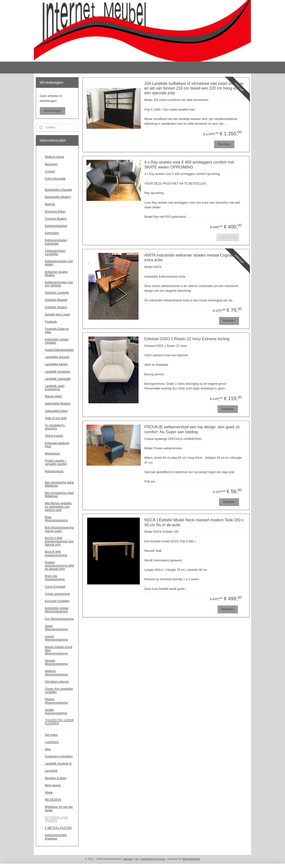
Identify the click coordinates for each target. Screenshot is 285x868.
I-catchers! (52, 742)
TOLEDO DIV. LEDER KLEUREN (60, 722)
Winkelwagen (52, 111)
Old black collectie (57, 682)
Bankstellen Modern (58, 197)
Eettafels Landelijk (57, 293)
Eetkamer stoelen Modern (56, 274)
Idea (48, 749)
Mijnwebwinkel (191, 859)
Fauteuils (51, 322)
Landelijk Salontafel (58, 379)
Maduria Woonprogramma (56, 673)
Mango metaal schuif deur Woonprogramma (59, 650)
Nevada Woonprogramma (56, 662)
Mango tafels (53, 396)
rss (137, 859)
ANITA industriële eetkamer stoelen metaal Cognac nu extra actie (192, 258)
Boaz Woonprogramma (56, 519)
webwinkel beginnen (153, 859)
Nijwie (49, 793)
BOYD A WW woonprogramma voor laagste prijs (59, 541)
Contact (50, 171)
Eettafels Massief (56, 300)
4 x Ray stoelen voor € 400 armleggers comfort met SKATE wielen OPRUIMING (189, 165)
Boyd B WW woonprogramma (56, 553)
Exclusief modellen (57, 601)
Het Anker (51, 735)
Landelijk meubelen (58, 372)
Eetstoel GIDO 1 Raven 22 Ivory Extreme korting (187, 339)
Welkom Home (55, 157)
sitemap (128, 859)
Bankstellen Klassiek (59, 190)
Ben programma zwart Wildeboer (60, 494)
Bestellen (224, 144)
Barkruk (50, 204)
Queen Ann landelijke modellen (59, 690)
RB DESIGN (53, 800)
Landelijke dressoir (57, 357)
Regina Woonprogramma (56, 701)
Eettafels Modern (56, 307)
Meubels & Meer (56, 778)
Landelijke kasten (56, 364)
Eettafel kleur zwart (58, 314)
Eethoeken (52, 233)
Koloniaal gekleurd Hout (57, 445)
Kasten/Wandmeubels (59, 350)
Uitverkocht (228, 237)
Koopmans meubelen (59, 756)
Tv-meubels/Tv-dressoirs (55, 427)
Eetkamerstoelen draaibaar (56, 837)
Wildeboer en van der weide (59, 808)
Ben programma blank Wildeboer (60, 484)
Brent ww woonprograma (55, 578)
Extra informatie (55, 179)
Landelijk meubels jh (58, 764)
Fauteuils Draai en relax (57, 330)
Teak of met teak (56, 418)
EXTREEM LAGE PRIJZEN (56, 819)
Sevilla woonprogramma (56, 711)
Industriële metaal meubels (57, 341)
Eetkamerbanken (56, 226)
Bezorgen (51, 164)
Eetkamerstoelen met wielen (59, 263)
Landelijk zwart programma (55, 388)
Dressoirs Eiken (55, 212)
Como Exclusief (55, 587)
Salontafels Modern (58, 404)
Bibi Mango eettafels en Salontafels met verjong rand (58, 506)
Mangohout (52, 454)
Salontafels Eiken (56, 411)
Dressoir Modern (56, 219)
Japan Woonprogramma (56, 628)
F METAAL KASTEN (58, 828)
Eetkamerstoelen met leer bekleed (59, 284)
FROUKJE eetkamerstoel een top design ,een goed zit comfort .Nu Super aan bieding (192, 429)
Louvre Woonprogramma (56, 638)
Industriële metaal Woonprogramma (57, 610)
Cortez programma (57, 594)
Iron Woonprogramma (59, 619)
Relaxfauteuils (54, 471)
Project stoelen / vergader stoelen (56, 462)
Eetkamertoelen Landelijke (55, 253)
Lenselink (51, 771)
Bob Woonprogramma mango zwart (59, 529)
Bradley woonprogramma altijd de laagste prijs (60, 566)
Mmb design (53, 785)
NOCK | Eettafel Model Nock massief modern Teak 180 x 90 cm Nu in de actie (194, 522)
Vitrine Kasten (54, 436)
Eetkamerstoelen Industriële (56, 242)
